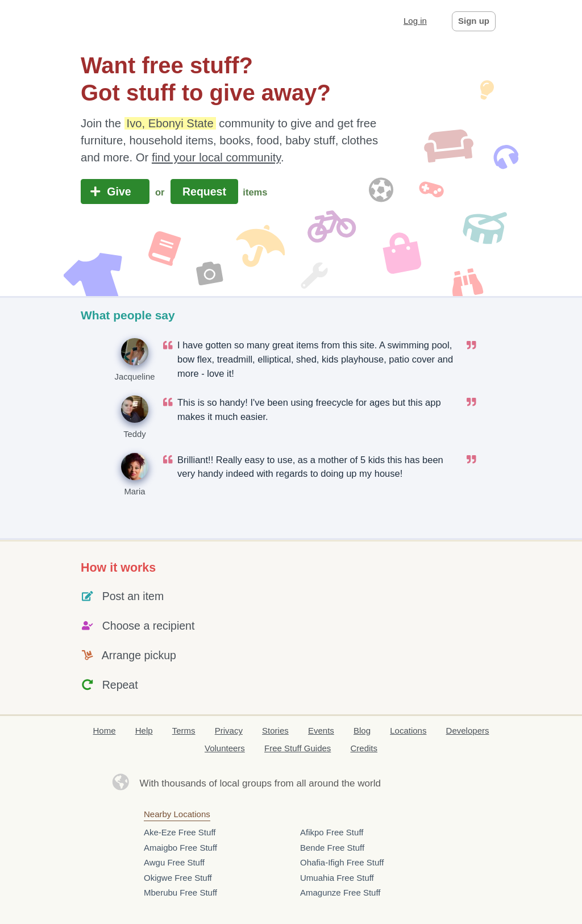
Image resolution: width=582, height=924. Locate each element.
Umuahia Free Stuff (337, 878)
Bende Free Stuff (332, 848)
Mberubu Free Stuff (180, 892)
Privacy (229, 731)
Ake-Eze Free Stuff (180, 832)
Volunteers (225, 748)
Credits (364, 748)
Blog (362, 731)
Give (115, 192)
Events (321, 731)
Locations (408, 731)
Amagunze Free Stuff (340, 892)
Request (205, 192)
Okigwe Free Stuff (178, 878)
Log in (415, 21)
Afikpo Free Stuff (332, 832)
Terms (184, 731)
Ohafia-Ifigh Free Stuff (342, 862)
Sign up (474, 21)
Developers (468, 731)
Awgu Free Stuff (174, 862)
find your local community (216, 157)
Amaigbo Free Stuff (180, 848)
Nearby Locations (177, 814)
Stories (275, 731)
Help (144, 731)
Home (105, 731)
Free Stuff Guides (298, 748)
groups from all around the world (311, 783)
